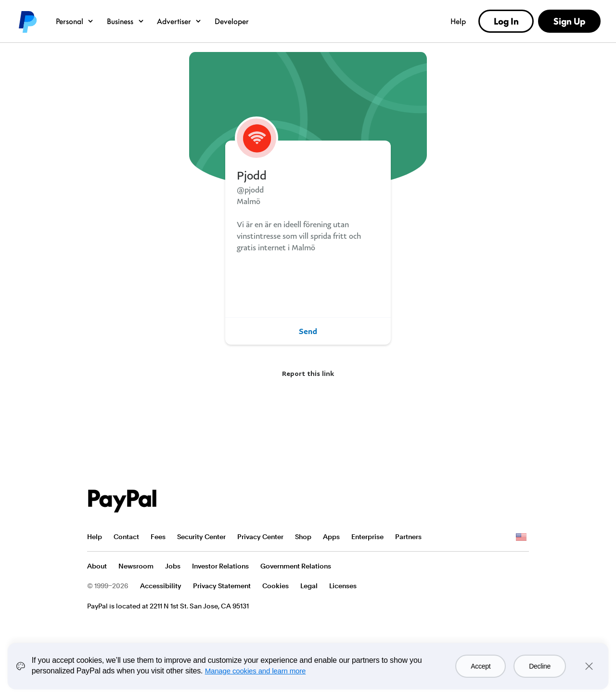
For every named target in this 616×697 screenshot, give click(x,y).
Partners (408, 537)
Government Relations (296, 566)
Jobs (173, 566)
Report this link (308, 373)
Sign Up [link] (569, 21)
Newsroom (136, 566)
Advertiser (179, 21)
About (97, 566)
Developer (232, 21)
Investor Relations (220, 566)
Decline (540, 666)
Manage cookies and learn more (256, 671)
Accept (481, 666)
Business (126, 21)
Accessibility (161, 586)
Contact (126, 537)
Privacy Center (260, 537)
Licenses (343, 586)
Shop (303, 537)
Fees (158, 537)
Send (308, 331)
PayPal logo (27, 21)
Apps (331, 537)
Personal (75, 21)
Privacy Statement (222, 586)
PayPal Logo (122, 501)
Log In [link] (506, 21)
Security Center (201, 537)
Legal (309, 586)
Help (458, 21)
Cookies (276, 586)
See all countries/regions (521, 537)
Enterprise (367, 537)
